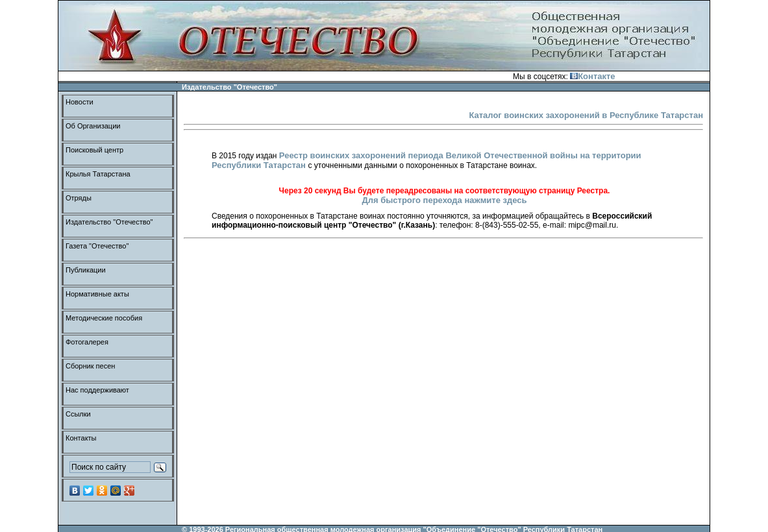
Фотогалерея (87, 342)
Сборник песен (90, 366)
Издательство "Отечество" (109, 222)
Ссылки (78, 414)
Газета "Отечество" (97, 246)
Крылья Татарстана (98, 174)
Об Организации (93, 126)
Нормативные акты (97, 294)
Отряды (79, 198)
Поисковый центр (94, 150)
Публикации (86, 270)
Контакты (81, 438)
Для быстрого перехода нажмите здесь (444, 200)
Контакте (592, 76)
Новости (80, 102)
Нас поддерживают (97, 390)
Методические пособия (104, 318)
